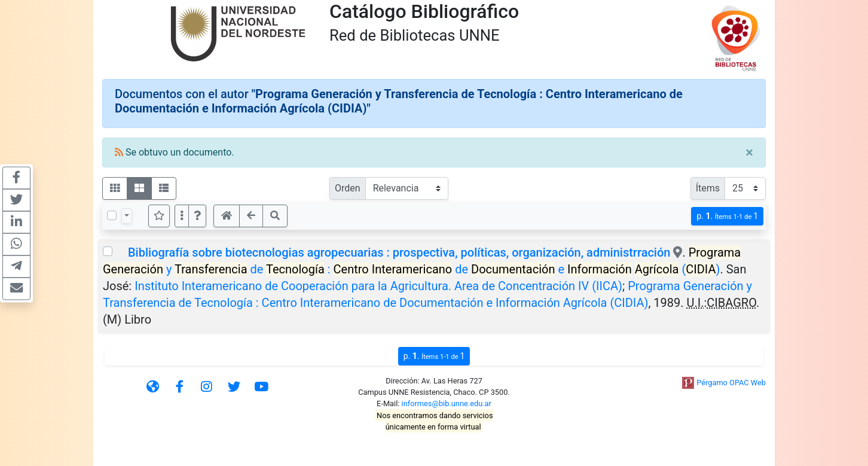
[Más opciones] (182, 216)
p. (727, 216)
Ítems (708, 188)
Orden (348, 188)
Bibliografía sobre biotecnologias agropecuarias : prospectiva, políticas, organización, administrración (399, 252)
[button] (197, 216)
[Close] (749, 153)
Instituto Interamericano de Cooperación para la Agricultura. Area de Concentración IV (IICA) (378, 286)
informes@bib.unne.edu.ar (447, 403)
